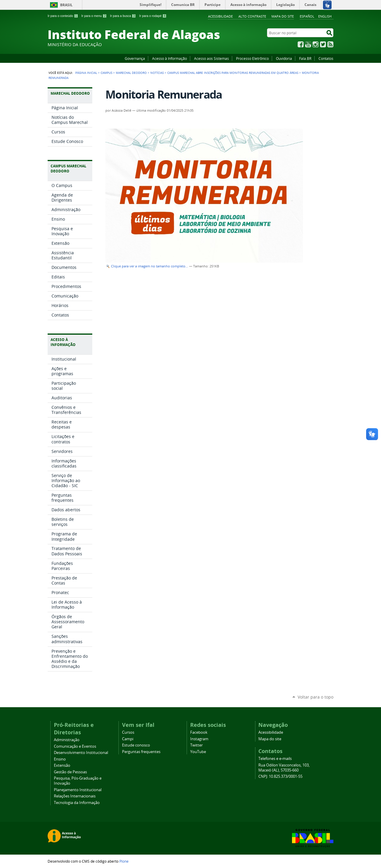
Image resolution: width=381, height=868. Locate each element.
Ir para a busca (123, 16)
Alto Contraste (252, 16)
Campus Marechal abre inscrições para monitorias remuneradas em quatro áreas (233, 73)
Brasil (66, 5)
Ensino (60, 759)
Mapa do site (283, 16)
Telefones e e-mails (275, 759)
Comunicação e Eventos (75, 746)
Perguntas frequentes (141, 752)
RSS (330, 44)
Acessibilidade (220, 16)
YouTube (308, 44)
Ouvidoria (284, 58)
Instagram (316, 44)
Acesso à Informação (170, 58)
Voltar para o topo (316, 697)
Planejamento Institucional (78, 790)
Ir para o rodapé (153, 16)
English (325, 16)
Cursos (128, 732)
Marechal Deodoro (131, 73)
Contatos (326, 58)
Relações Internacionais (75, 796)
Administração (67, 740)
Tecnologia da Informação (77, 803)
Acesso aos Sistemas (211, 58)
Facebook (301, 44)
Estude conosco (136, 745)
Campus (106, 73)
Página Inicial (86, 73)
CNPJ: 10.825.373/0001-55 (280, 776)
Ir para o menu (94, 16)
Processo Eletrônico (252, 58)
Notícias (157, 73)
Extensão (62, 765)
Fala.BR (305, 58)
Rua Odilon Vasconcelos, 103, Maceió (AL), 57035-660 (284, 768)
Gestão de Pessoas (70, 772)
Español (307, 16)
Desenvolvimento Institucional (81, 753)
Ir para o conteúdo (63, 16)
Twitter (323, 44)
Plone (124, 861)
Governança (135, 58)
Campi (128, 739)
